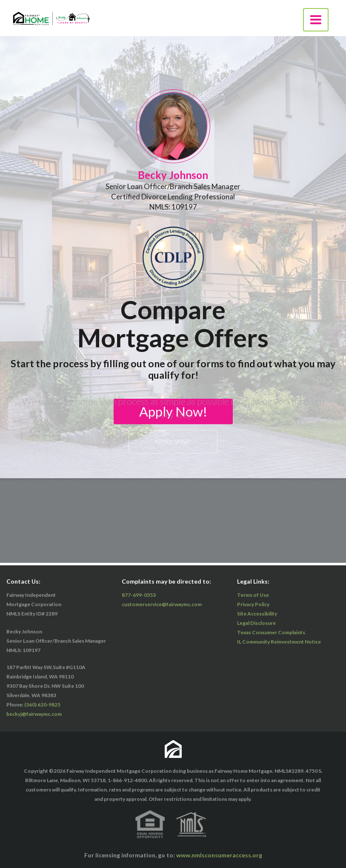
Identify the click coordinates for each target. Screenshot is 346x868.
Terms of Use (253, 595)
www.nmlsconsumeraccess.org (219, 855)
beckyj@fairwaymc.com (34, 714)
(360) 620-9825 (42, 705)
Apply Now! (173, 138)
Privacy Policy (253, 604)
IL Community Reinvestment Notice (279, 642)
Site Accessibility (257, 614)
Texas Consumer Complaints (271, 632)
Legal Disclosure (256, 623)
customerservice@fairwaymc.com (162, 604)
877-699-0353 (139, 595)
